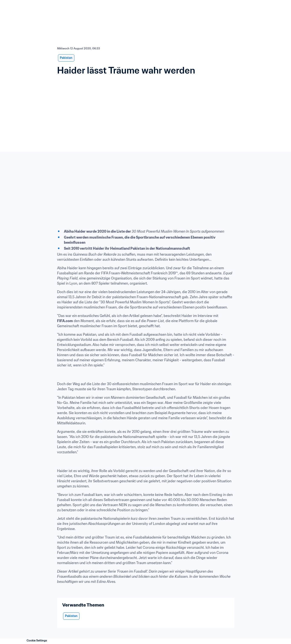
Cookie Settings (37, 640)
